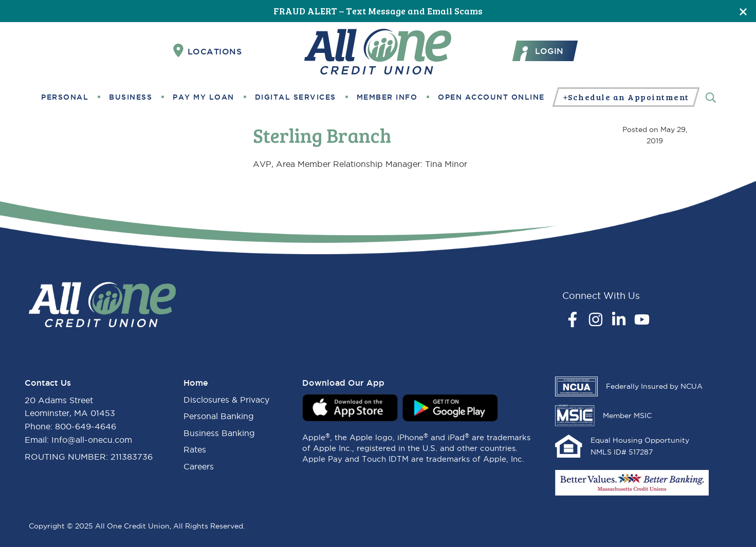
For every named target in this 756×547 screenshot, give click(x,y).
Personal (65, 97)
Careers (199, 466)
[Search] (711, 97)
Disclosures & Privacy (226, 400)
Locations (208, 51)
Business (131, 97)
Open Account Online (491, 97)
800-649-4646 (86, 426)
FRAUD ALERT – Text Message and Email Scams (378, 11)
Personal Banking (219, 416)
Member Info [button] (387, 97)
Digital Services (296, 97)
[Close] (743, 11)
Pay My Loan (204, 97)
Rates (195, 449)
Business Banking (219, 433)
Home (196, 383)
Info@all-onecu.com (92, 440)
